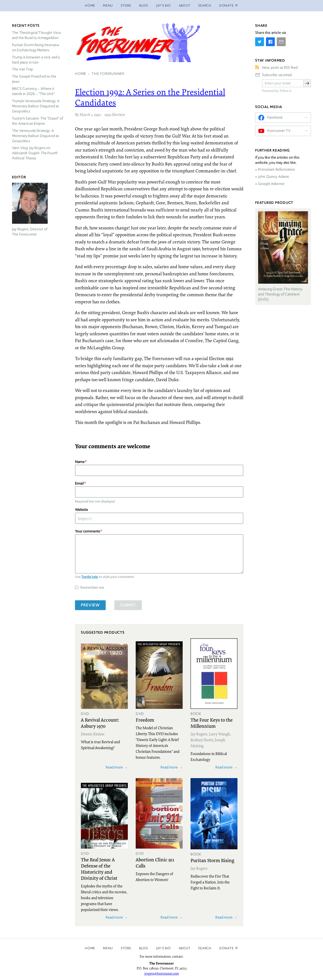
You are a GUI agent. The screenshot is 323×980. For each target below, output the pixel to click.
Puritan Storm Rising (212, 860)
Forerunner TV (279, 131)
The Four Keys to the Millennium (212, 723)
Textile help (90, 577)
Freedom (145, 720)
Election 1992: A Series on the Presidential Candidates (150, 97)
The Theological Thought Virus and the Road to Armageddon (37, 35)
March (85, 114)
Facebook (275, 117)
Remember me (92, 587)
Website (81, 510)
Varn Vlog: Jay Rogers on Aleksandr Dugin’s (35, 153)
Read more (114, 767)
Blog (144, 6)
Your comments (88, 531)
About (185, 6)
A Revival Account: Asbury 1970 (100, 723)
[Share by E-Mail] (281, 42)
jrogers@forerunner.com (162, 973)
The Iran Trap (22, 69)
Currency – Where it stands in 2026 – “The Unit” (33, 91)
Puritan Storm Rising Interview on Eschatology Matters (36, 48)
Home (90, 6)
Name (80, 462)
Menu (108, 6)
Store (126, 6)
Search (205, 6)
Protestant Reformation (277, 169)
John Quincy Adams (274, 177)
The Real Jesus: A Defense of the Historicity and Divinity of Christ (99, 869)
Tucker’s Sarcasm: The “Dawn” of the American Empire (38, 121)
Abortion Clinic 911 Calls (155, 862)
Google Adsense (271, 184)
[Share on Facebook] (270, 42)
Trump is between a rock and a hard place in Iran (36, 60)
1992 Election (115, 114)
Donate (227, 948)
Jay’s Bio (163, 6)
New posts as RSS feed (280, 68)
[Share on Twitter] (260, 42)
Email (79, 483)
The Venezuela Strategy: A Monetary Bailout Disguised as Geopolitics (36, 136)
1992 (97, 114)
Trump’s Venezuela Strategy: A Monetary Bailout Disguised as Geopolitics (36, 106)
